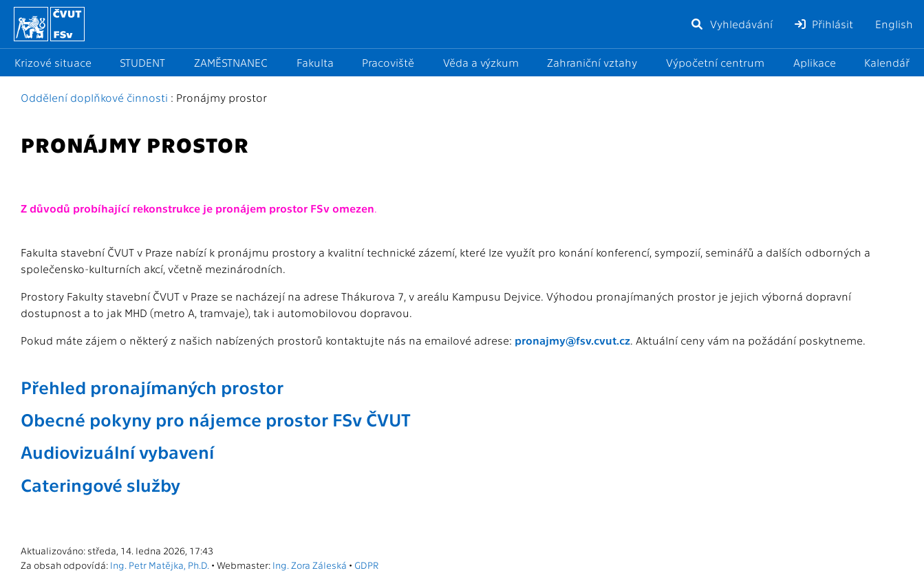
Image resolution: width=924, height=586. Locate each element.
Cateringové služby (100, 484)
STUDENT (142, 62)
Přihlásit (824, 24)
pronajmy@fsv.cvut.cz (572, 340)
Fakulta (315, 62)
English (894, 24)
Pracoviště (388, 62)
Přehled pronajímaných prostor (152, 387)
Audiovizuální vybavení (117, 451)
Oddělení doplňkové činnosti (94, 97)
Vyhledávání (731, 24)
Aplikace (815, 62)
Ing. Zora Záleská (310, 565)
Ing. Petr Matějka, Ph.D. (160, 565)
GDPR (366, 565)
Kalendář (887, 62)
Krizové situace (53, 62)
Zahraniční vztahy (592, 62)
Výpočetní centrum (715, 62)
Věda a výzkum (481, 62)
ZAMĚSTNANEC (231, 62)
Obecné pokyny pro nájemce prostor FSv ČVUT (216, 419)
